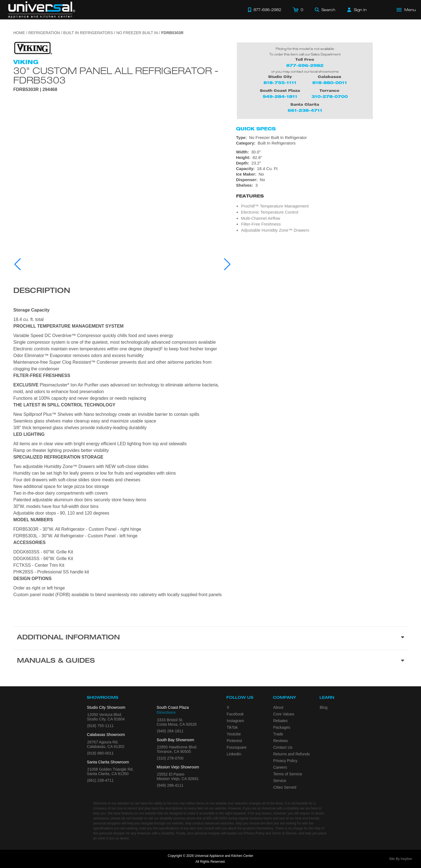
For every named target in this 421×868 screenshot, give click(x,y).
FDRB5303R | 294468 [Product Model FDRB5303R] (35, 90)
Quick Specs (256, 129)
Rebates (280, 721)
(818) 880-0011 (100, 753)
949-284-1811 (280, 96)
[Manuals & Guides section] (210, 661)
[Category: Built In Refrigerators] (322, 143)
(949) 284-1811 (170, 731)
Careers (280, 767)
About (278, 707)
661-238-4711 (305, 110)
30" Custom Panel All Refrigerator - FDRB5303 (116, 75)
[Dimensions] (322, 160)
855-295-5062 (217, 818)
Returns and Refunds (291, 754)
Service (280, 781)
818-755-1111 (280, 83)
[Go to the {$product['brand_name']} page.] (33, 48)
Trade (278, 734)
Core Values (284, 714)
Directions (166, 712)
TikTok (232, 727)
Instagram (235, 721)
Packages (282, 727)
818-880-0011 (330, 83)
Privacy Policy (285, 761)
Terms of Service (288, 774)
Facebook (235, 714)
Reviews (281, 741)
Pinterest (234, 741)
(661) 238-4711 (100, 780)
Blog (324, 707)
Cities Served (285, 787)
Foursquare (237, 747)
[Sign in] (357, 10)
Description (42, 291)
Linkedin (234, 754)
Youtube (234, 734)
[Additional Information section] (210, 638)
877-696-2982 (305, 65)
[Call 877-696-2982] (265, 10)
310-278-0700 (330, 96)
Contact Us (283, 747)
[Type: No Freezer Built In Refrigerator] (322, 138)
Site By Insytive (400, 859)
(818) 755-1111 (100, 726)
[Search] (325, 10)
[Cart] (298, 10)
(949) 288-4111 (170, 785)
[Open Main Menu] (406, 10)
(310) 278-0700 (170, 758)
